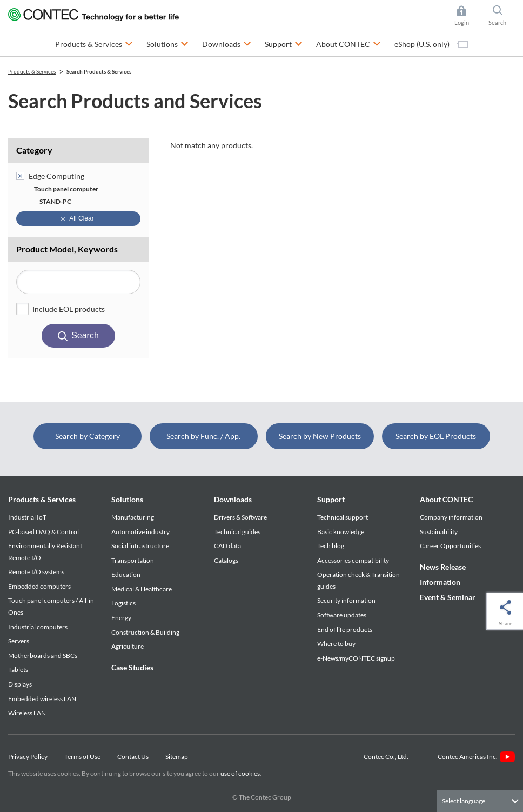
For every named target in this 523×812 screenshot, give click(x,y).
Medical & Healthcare (142, 589)
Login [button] (467, 16)
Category (34, 150)
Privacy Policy (28, 757)
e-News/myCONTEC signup (356, 658)
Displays (20, 684)
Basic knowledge (341, 532)
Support (331, 499)
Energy (121, 618)
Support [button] (284, 43)
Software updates (342, 615)
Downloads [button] (227, 43)
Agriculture (128, 646)
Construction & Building (145, 632)
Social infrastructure (140, 546)
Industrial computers (38, 627)
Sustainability (439, 532)
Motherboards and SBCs (43, 655)
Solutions (127, 499)
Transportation (133, 560)
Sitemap (177, 757)
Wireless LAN (27, 713)
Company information (451, 517)
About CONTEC (446, 499)
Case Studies (132, 667)
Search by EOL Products (436, 436)
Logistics (123, 603)
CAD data (227, 546)
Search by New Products (320, 436)
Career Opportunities (450, 546)
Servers (19, 641)
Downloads (233, 499)
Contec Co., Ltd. (387, 757)
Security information (346, 600)
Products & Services (42, 499)
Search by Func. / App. (203, 436)
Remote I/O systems (36, 572)
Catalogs (226, 560)
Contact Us (133, 757)
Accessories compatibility (353, 560)
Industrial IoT (27, 517)
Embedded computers (39, 586)
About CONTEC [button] (348, 43)
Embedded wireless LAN (42, 699)
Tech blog (331, 546)
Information (440, 582)
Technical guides (237, 532)
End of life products (345, 630)
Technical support (343, 517)
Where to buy (336, 644)
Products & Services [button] (94, 43)
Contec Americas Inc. (476, 757)
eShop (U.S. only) (431, 44)
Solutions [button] (167, 43)
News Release (443, 567)
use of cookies (240, 773)
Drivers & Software (240, 517)
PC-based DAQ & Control (43, 532)
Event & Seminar (448, 597)
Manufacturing (133, 517)
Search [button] (502, 16)
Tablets (18, 670)
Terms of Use (82, 757)
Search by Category (88, 436)
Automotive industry (140, 532)
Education (126, 574)
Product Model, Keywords (67, 249)
